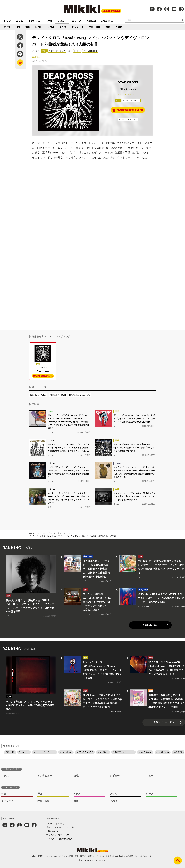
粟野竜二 (36, 57)
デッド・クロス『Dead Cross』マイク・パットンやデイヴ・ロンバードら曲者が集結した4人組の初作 (74, 536)
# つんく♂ (24, 752)
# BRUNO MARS (85, 752)
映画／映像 (94, 27)
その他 (119, 27)
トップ (7, 21)
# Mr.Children (145, 752)
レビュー (62, 21)
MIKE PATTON (58, 395)
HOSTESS (130, 95)
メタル (51, 27)
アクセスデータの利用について (60, 839)
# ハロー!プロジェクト (45, 752)
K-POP (39, 27)
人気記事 (91, 21)
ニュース (77, 21)
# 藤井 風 (10, 752)
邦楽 (18, 27)
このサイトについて (55, 824)
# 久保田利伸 (163, 752)
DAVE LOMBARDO (80, 395)
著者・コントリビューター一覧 (60, 827)
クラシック (77, 27)
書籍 (108, 27)
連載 (50, 21)
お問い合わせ (52, 831)
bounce (77, 51)
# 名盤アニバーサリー (124, 752)
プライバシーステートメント (59, 835)
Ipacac (120, 95)
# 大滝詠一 (103, 752)
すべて (7, 27)
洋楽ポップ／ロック (57, 51)
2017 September (90, 51)
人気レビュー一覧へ (164, 722)
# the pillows (66, 752)
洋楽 (28, 27)
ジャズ (63, 27)
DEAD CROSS (38, 395)
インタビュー (35, 21)
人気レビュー (108, 21)
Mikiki (31, 533)
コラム (19, 21)
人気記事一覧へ (151, 625)
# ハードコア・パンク (128, 119)
